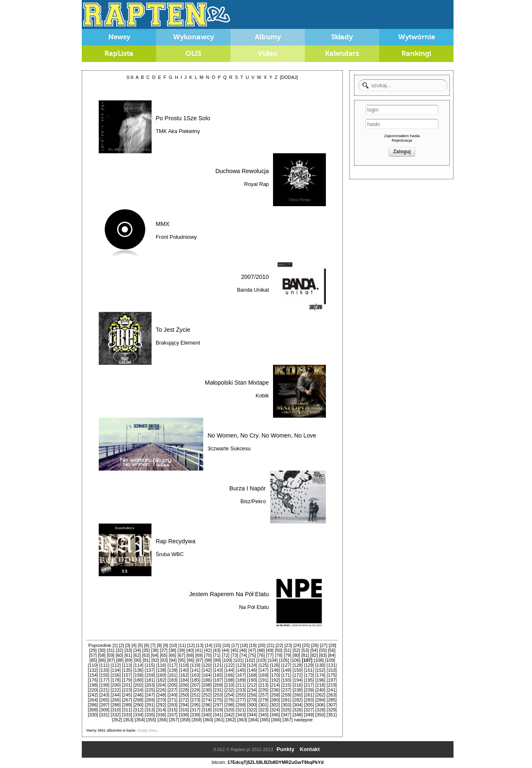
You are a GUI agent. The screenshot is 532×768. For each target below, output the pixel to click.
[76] (261, 655)
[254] (229, 695)
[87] (111, 660)
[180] (138, 680)
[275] (218, 700)
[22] (279, 645)
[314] (161, 710)
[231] (218, 690)
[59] (110, 655)
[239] (309, 690)
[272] (184, 700)
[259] (286, 695)
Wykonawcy (194, 37)
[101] (238, 660)
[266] (116, 700)
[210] (229, 685)
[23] (288, 645)
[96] (190, 660)
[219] (332, 685)
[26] (315, 645)
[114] (138, 665)
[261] (309, 695)
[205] (172, 685)
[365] (265, 720)
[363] (242, 720)
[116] (161, 665)
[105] (284, 660)
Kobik (262, 396)
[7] (153, 645)
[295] (195, 705)
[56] (332, 650)
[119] (195, 665)
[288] (116, 705)
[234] (252, 690)
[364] (253, 720)
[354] (140, 720)
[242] (93, 695)
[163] (195, 675)
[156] (116, 675)
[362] (230, 720)
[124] (252, 665)
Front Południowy (176, 237)
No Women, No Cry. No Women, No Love (262, 435)
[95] (182, 660)
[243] (104, 695)
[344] (252, 715)
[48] (261, 650)
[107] (307, 660)
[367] (287, 720)
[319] (218, 710)
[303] (286, 705)
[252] (207, 695)
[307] (332, 705)
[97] (199, 660)
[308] (93, 710)
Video (268, 53)
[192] (275, 680)
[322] (252, 710)
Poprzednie (100, 645)
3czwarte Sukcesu (229, 448)
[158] (138, 675)
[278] (252, 700)
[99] (217, 660)
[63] (146, 655)
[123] (241, 665)
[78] (278, 655)
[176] (93, 680)
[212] (252, 685)
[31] (110, 650)
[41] (199, 650)
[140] (184, 670)
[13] (199, 645)
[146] (252, 670)
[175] (332, 675)
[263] (332, 695)
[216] (297, 685)
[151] (309, 670)
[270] (161, 700)
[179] (127, 680)
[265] (104, 700)
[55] (323, 650)
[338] (184, 715)
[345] (264, 715)
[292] (161, 705)
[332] (116, 715)
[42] (208, 650)
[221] (104, 690)
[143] (218, 670)
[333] (127, 715)
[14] (209, 645)
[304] (297, 705)
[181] (150, 680)
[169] (264, 675)
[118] (184, 665)
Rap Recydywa (176, 541)
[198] (93, 685)
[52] (296, 650)
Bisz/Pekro (253, 501)
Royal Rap (256, 184)
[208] (207, 685)
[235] (264, 690)
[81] (305, 655)
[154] (93, 675)
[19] (253, 645)
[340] (207, 715)
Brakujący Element (178, 343)
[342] (229, 715)
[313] (150, 710)
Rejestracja (402, 140)
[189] (241, 680)
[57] (93, 655)
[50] (278, 650)
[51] (287, 650)
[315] (172, 710)
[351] (332, 715)
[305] (309, 705)
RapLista (119, 53)
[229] (195, 690)
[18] (244, 645)
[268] (138, 700)
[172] (297, 675)
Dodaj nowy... (149, 730)
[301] (264, 705)
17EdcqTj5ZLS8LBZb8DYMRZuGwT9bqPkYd (276, 762)
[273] (195, 700)
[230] (207, 690)
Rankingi (416, 53)
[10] (173, 645)
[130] (320, 665)
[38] (172, 650)
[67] (181, 655)
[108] (318, 660)
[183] (172, 680)
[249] (172, 695)
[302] (275, 705)
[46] (243, 650)
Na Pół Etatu (254, 607)
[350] (320, 715)
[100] (227, 660)
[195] (309, 680)
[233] (241, 690)
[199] (104, 685)
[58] (102, 655)
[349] (309, 715)
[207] (195, 685)
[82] (314, 655)
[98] (208, 660)
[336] (161, 715)
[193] (286, 680)
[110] (93, 665)
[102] (250, 660)
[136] (138, 670)
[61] (128, 655)
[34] (137, 650)
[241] (332, 690)
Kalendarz (342, 53)
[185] (195, 680)
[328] (320, 710)
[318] (207, 710)
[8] (159, 645)
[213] (264, 685)
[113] (127, 665)
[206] (184, 685)
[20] (261, 645)
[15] (217, 645)
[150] (297, 670)
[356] (162, 720)
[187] (218, 680)
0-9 (130, 77)
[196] (320, 680)
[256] (252, 695)
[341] (218, 715)
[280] (275, 700)
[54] (314, 650)
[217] (309, 685)
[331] (104, 715)
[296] (207, 705)
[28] (332, 645)
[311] (127, 710)
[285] (332, 700)
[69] (199, 655)
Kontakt (310, 749)
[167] (241, 675)
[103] (261, 660)
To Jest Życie (173, 330)
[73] (234, 655)
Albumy (268, 37)
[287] (104, 705)
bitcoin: (219, 762)
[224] (138, 690)
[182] (161, 680)
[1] (115, 645)
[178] (116, 680)
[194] (297, 680)
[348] (297, 715)
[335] (150, 715)
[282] (297, 700)
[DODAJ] (289, 77)
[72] (226, 655)
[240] (320, 690)
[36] (155, 650)
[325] (286, 710)
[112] (116, 665)
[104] (273, 660)
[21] (271, 645)
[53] (305, 650)
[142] (207, 670)
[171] (286, 675)
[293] (172, 705)
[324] (275, 710)
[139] (172, 670)
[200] (116, 685)
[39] (181, 650)
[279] (264, 700)
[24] (297, 645)
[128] (297, 665)
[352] (117, 720)
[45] (234, 650)
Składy (342, 37)
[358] (185, 720)
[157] (127, 675)
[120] (207, 665)
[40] (190, 650)
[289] (127, 705)
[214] (275, 685)
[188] (229, 680)
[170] (275, 675)
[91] (146, 660)
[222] (116, 690)
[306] (320, 705)
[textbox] (403, 85)
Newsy (119, 37)
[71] (217, 655)
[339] (195, 715)
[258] (275, 695)
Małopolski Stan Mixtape (237, 383)
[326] (297, 710)
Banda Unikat (253, 290)
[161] (172, 675)
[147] (264, 670)
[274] (207, 700)
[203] (150, 685)
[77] (270, 655)
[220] (93, 690)
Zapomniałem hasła (402, 136)
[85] (93, 660)
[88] (120, 660)
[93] (164, 660)
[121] (218, 665)
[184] (184, 680)
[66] (172, 655)
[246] (138, 695)
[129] (309, 665)
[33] (128, 650)
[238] (297, 690)
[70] (208, 655)
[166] (229, 675)
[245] (127, 695)
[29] (93, 650)
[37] (164, 650)
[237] (286, 690)
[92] (155, 660)
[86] (102, 660)
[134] (116, 670)
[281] (286, 700)
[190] (252, 680)
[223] (127, 690)
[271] (172, 700)
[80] (296, 655)
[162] (184, 675)
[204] (161, 685)
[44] (226, 650)
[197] (332, 680)
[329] (332, 710)
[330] (93, 715)
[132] (93, 670)
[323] (264, 710)
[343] (241, 715)
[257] (264, 695)
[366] (276, 720)
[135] (127, 670)
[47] (252, 650)
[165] (218, 675)
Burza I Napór (247, 488)
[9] (166, 645)
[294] (184, 705)
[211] (241, 685)
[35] (146, 650)
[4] (134, 645)
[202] (138, 685)
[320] (229, 710)
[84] (332, 655)
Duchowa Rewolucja (242, 171)
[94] (173, 660)
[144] (229, 670)
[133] (104, 670)
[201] (127, 685)
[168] (252, 675)
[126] (275, 665)
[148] (275, 670)
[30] (102, 650)
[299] (241, 705)
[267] (127, 700)
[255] (241, 695)
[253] (218, 695)
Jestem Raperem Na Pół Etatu (229, 594)
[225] (150, 690)
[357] (174, 720)
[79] (287, 655)
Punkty (285, 749)
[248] (161, 695)
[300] (252, 705)
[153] (332, 670)
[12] (191, 645)
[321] (241, 710)
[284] (320, 700)
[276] (229, 700)
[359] (197, 720)
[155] (104, 675)
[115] (150, 665)
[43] (217, 650)
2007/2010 (255, 277)
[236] (275, 690)
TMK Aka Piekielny (178, 131)
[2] (121, 645)
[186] (207, 680)
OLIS (193, 53)
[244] (116, 695)
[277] (241, 700)
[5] (140, 645)
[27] (323, 645)
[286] (93, 705)
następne (303, 720)
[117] (172, 665)
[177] (104, 680)
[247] (150, 695)
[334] (138, 715)
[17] (235, 645)
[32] (119, 650)
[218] (320, 685)
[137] (150, 670)
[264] (93, 700)
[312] (138, 710)
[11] (182, 645)
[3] (128, 645)
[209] (218, 685)
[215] (286, 685)
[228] (184, 690)
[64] (155, 655)
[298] (229, 705)
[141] (195, 670)
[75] (252, 655)
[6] (147, 645)
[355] (151, 720)
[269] (150, 700)
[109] (330, 660)
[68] (190, 655)
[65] (164, 655)
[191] (264, 680)
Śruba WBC (170, 554)
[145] (241, 670)
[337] (172, 715)
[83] (323, 655)
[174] (320, 675)
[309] (104, 710)
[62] (137, 655)
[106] (295, 660)
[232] (229, 690)
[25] (306, 645)
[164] (207, 675)
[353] (128, 720)
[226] (161, 690)
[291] (150, 705)
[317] (195, 710)
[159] (150, 675)
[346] (275, 715)
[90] (138, 660)
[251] (195, 695)
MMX (163, 224)
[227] (172, 690)
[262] (320, 695)
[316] (184, 710)
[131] (332, 665)
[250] (184, 695)
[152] (320, 670)
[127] (286, 665)
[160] (161, 675)
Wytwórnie (417, 37)
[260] (297, 695)
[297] (218, 705)
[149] (286, 670)
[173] (309, 675)
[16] (226, 645)
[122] (229, 665)
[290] (138, 705)
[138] (161, 670)
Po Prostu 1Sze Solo (183, 118)
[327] (309, 710)
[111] (104, 665)
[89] (128, 660)
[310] (116, 710)
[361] (219, 720)
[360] (208, 720)
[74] (243, 655)
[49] (270, 650)
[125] (264, 665)
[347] (286, 715)
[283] (309, 700)
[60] (119, 655)
